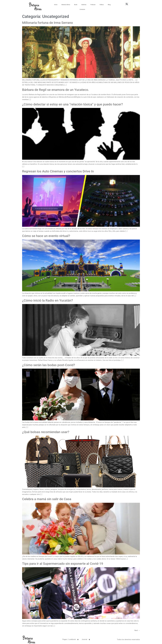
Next (137, 629)
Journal (84, 638)
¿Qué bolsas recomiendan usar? (46, 431)
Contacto (114, 5)
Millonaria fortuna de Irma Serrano (48, 21)
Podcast (89, 5)
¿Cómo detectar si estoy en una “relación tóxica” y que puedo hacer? (72, 103)
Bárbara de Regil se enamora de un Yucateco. (56, 88)
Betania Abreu (62, 5)
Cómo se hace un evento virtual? (46, 234)
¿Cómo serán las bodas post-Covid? (49, 364)
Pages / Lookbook (69, 638)
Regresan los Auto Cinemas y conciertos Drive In (58, 170)
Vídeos (98, 5)
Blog (105, 5)
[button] (134, 4)
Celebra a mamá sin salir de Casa (47, 498)
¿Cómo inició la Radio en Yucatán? (48, 299)
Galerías (80, 5)
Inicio (52, 5)
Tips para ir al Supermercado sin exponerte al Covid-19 (63, 562)
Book (72, 5)
